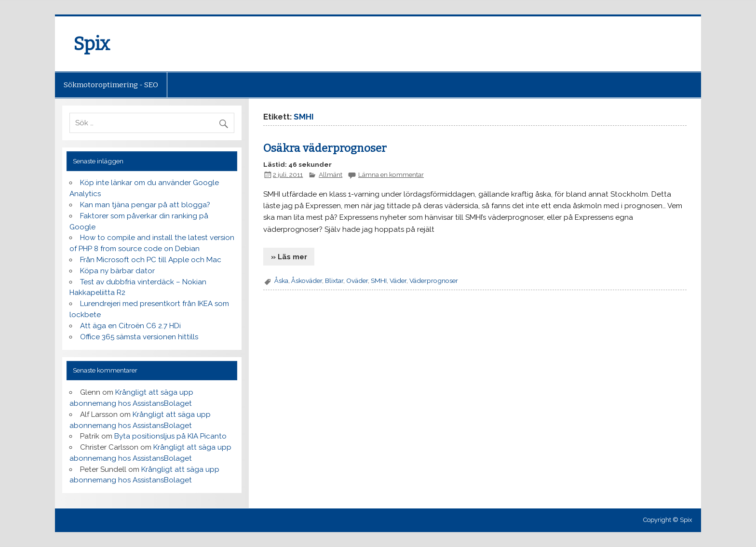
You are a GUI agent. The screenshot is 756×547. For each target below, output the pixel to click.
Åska (281, 280)
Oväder (357, 280)
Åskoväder (307, 280)
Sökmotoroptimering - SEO (111, 85)
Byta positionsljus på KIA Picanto (170, 436)
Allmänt (331, 174)
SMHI (379, 280)
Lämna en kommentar (391, 174)
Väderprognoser (434, 280)
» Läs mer (289, 257)
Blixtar (334, 280)
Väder (398, 280)
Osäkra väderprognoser (325, 148)
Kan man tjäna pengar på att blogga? (145, 205)
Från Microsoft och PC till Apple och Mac (151, 260)
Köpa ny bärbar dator (117, 271)
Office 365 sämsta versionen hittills (139, 337)
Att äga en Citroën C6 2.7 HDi (130, 326)
